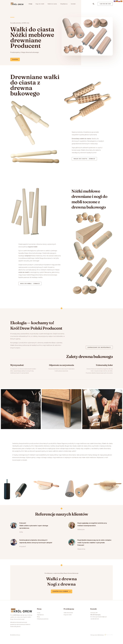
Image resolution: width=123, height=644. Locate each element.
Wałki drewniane (68, 613)
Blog (38, 617)
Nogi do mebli (39, 4)
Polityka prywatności (43, 619)
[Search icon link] (94, 4)
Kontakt (72, 4)
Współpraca (63, 4)
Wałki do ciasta (51, 4)
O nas (30, 4)
